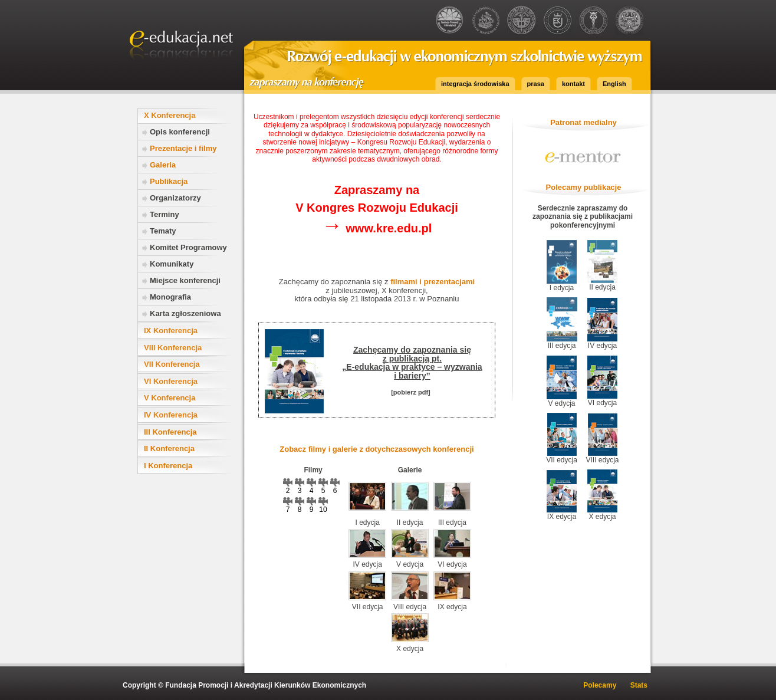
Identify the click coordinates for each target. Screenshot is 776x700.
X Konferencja (170, 115)
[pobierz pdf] (411, 392)
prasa (536, 84)
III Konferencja (170, 432)
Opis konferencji (180, 132)
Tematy (163, 231)
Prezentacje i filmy (183, 148)
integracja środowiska (475, 84)
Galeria (163, 165)
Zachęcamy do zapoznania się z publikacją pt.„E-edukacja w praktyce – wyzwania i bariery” (412, 362)
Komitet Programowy (188, 247)
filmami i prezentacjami (433, 282)
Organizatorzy (175, 198)
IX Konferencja (171, 331)
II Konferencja (169, 448)
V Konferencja (170, 398)
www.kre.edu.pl (377, 228)
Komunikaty (172, 264)
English (614, 84)
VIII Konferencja (173, 348)
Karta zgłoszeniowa (185, 313)
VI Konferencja (171, 381)
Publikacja (169, 181)
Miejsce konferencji (185, 280)
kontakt (573, 84)
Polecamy (600, 685)
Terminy (165, 214)
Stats (639, 685)
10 (323, 505)
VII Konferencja (172, 364)
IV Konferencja (171, 415)
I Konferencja (168, 466)
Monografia (170, 297)
